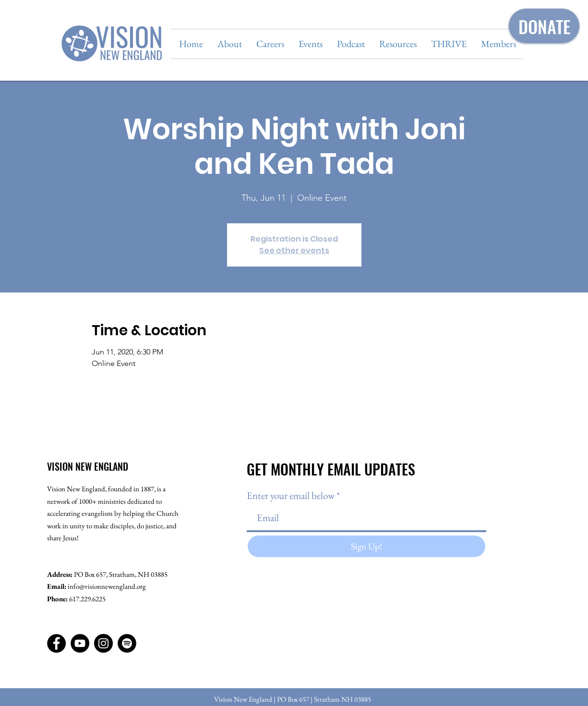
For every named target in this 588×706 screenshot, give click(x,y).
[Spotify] (127, 643)
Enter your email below (291, 495)
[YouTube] (80, 643)
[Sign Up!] (366, 546)
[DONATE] (544, 26)
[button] (230, 44)
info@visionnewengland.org (107, 586)
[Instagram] (103, 643)
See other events (294, 250)
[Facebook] (56, 643)
